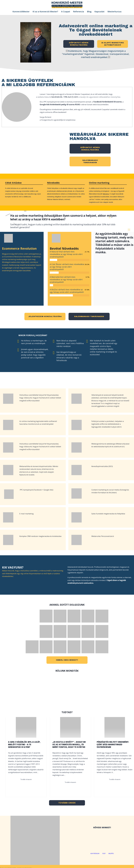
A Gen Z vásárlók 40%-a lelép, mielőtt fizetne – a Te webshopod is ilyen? (24, 744)
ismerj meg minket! (67, 660)
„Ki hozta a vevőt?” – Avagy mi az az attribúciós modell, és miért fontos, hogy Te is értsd (69, 744)
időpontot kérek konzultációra (90, 149)
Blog (89, 12)
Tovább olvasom (26, 779)
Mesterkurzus (115, 12)
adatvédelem (95, 853)
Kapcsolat (99, 12)
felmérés (106, 194)
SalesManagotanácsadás (90, 161)
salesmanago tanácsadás (89, 316)
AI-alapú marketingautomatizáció (113, 44)
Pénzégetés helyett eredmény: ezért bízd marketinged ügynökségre (113, 744)
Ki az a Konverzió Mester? (45, 12)
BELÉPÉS (111, 853)
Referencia (79, 12)
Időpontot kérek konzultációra (79, 44)
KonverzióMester (21, 12)
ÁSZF (104, 853)
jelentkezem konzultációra (45, 316)
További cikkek (67, 803)
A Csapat (66, 12)
